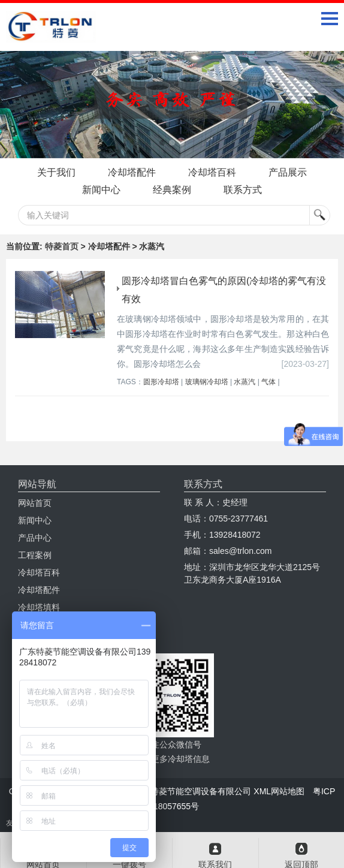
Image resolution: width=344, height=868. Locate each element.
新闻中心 (101, 190)
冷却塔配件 (132, 172)
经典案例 (172, 190)
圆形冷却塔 (161, 382)
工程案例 (35, 555)
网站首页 (35, 503)
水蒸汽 (245, 382)
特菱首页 (62, 246)
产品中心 (35, 538)
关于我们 (56, 172)
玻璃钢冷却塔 (207, 382)
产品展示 (288, 172)
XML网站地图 (279, 791)
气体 (268, 382)
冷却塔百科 (212, 172)
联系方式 (243, 190)
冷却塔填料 (39, 607)
